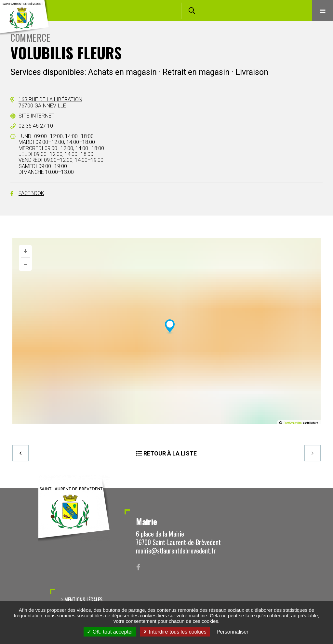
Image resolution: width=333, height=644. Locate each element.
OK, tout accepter (110, 632)
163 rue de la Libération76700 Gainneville (50, 102)
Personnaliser (233, 632)
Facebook (31, 193)
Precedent (20, 453)
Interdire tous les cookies (175, 632)
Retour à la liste (170, 453)
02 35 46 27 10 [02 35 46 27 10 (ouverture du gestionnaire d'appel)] (36, 126)
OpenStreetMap (293, 423)
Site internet (36, 116)
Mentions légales (83, 600)
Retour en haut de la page (317, 488)
